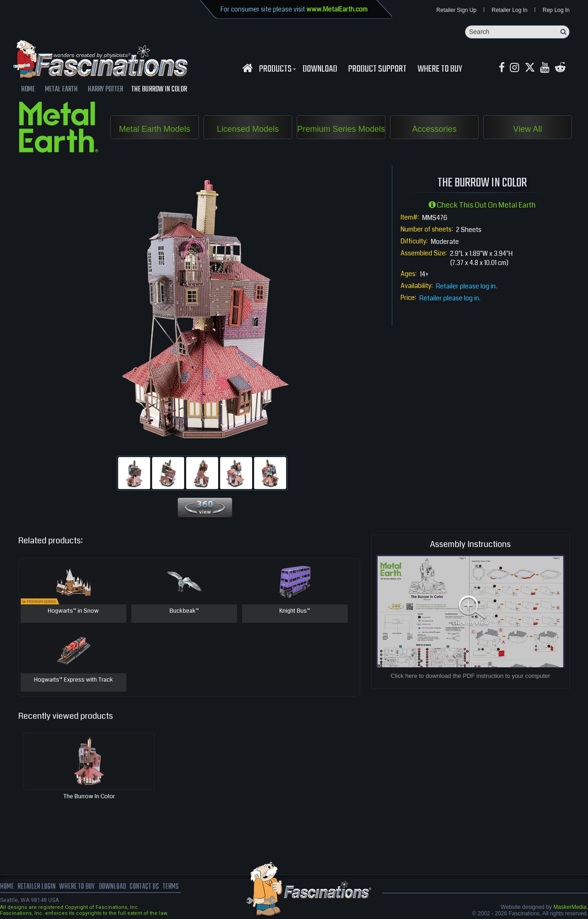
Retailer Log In (509, 10)
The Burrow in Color (89, 796)
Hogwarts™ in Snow (73, 611)
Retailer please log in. (466, 286)
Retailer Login (37, 887)
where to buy (78, 887)
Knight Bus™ (295, 611)
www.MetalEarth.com (337, 9)
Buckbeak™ (184, 611)
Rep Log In (556, 10)
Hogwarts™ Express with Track (73, 680)
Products (277, 69)
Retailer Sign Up (456, 10)
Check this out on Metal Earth (482, 205)
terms (173, 887)
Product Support (377, 69)
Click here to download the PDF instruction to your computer (471, 676)
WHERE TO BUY (440, 69)
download (320, 69)
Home (7, 887)
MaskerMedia (570, 907)
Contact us (146, 887)
